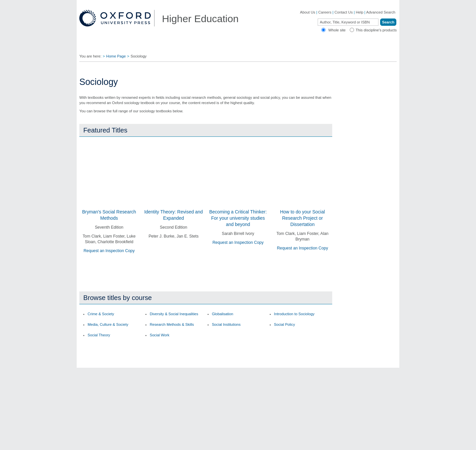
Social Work (159, 316)
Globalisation (223, 295)
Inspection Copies (223, 391)
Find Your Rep (140, 46)
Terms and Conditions (379, 441)
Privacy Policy (275, 441)
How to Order (284, 374)
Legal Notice (325, 441)
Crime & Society (101, 295)
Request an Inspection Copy (109, 251)
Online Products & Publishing (111, 399)
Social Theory (99, 316)
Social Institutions (226, 305)
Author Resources (288, 358)
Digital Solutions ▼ (260, 46)
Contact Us (344, 12)
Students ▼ (217, 46)
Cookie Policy (300, 441)
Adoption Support (158, 394)
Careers (325, 12)
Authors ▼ (303, 46)
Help (359, 12)
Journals (94, 392)
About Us (308, 12)
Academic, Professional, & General (108, 382)
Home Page (116, 56)
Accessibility (348, 441)
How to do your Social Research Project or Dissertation (302, 218)
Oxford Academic (344, 46)
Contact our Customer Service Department (169, 384)
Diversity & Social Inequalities (174, 295)
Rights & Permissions (290, 391)
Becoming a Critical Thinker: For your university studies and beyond (238, 218)
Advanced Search (381, 12)
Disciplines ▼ (100, 46)
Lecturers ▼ (180, 46)
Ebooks (279, 366)
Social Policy (284, 305)
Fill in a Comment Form (227, 383)
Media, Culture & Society (108, 305)
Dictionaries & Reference (107, 406)
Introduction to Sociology (294, 295)
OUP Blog (95, 372)
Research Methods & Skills (172, 305)
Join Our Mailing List (225, 366)
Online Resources (287, 383)
